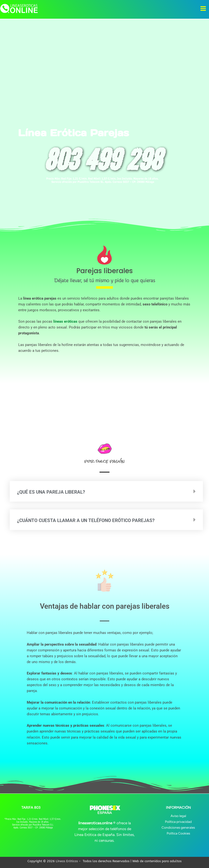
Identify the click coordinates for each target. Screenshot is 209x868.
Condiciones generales (178, 827)
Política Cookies (178, 833)
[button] (106, 491)
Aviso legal (178, 816)
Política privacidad (178, 822)
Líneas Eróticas (67, 861)
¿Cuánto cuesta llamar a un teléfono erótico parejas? (92, 521)
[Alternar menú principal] (203, 8)
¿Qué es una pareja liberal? (54, 492)
